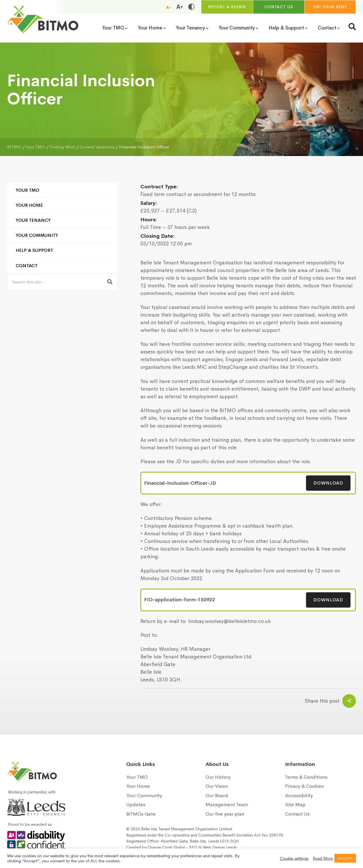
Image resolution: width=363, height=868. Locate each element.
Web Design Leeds (220, 847)
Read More (323, 858)
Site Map (295, 805)
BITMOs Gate (141, 814)
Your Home (29, 205)
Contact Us (297, 814)
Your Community (37, 235)
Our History (218, 777)
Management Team (227, 805)
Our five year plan (225, 814)
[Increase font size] (180, 7)
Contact (27, 266)
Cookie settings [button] (294, 858)
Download (328, 483)
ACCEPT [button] (345, 858)
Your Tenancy (33, 220)
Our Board (217, 796)
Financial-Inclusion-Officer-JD (180, 483)
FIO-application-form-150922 (180, 600)
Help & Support (34, 250)
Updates (136, 805)
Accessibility (299, 796)
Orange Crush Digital (166, 847)
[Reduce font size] (168, 7)
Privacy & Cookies (304, 786)
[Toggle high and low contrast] (191, 7)
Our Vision (217, 786)
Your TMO (28, 190)
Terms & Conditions (306, 777)
